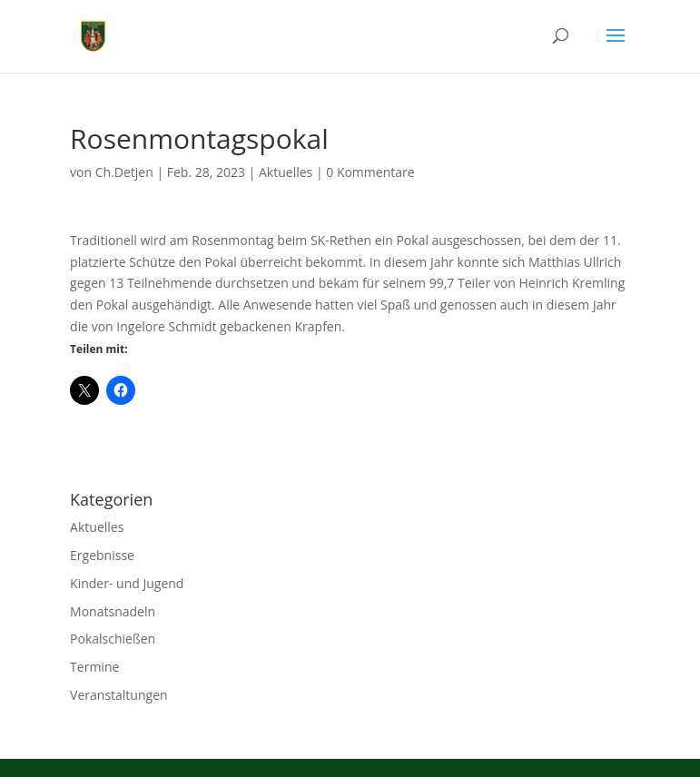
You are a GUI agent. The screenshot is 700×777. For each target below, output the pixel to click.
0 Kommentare (370, 172)
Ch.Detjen (124, 172)
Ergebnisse (102, 555)
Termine (94, 667)
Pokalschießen (113, 639)
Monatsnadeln (113, 611)
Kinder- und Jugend (127, 583)
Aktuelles (286, 172)
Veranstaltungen (118, 695)
